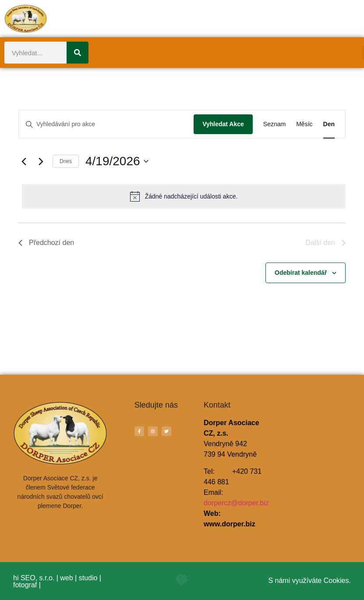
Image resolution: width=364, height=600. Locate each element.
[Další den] (41, 161)
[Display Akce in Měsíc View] (304, 124)
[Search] (78, 53)
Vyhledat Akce (223, 124)
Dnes (66, 161)
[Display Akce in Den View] (329, 124)
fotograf (25, 585)
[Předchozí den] (24, 161)
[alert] (184, 196)
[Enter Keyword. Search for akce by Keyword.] (106, 124)
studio (88, 578)
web (66, 578)
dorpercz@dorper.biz (236, 503)
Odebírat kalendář (301, 273)
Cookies (336, 580)
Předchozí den (46, 243)
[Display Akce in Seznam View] (274, 124)
